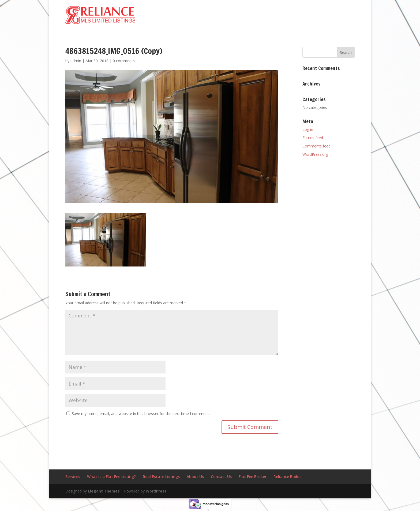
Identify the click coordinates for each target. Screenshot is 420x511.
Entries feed (313, 138)
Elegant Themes (104, 491)
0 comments (124, 61)
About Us (195, 477)
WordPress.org (315, 154)
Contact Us (221, 477)
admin (76, 61)
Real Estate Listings (161, 477)
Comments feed (316, 146)
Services (73, 477)
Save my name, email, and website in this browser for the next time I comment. (141, 414)
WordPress (156, 491)
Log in (308, 129)
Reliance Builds (287, 477)
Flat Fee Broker (253, 477)
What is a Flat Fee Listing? (111, 477)
